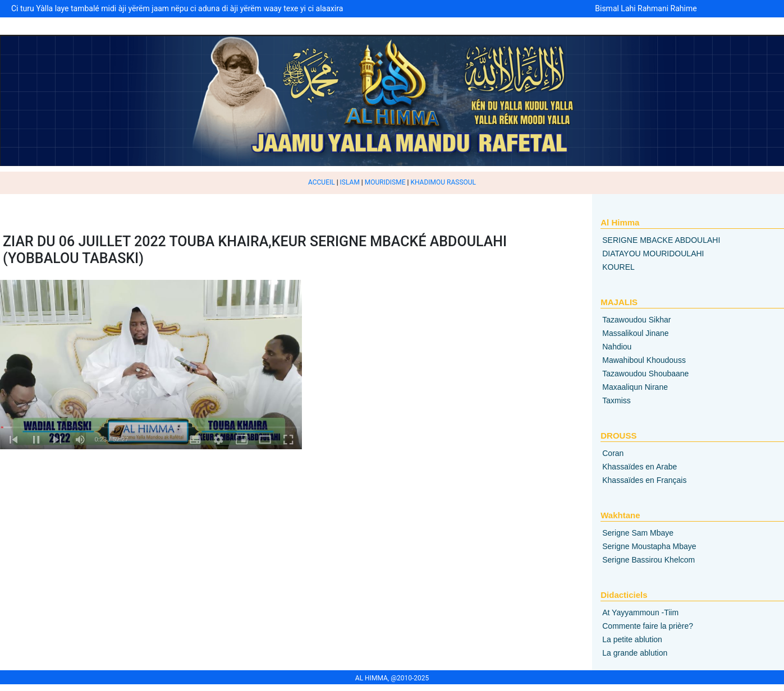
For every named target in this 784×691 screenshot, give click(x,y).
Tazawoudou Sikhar (636, 320)
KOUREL (618, 267)
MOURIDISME (385, 182)
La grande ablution (635, 653)
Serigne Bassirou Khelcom (648, 560)
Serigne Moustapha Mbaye (649, 546)
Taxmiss (616, 400)
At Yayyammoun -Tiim (640, 612)
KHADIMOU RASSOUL (443, 182)
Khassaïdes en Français (644, 480)
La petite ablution (632, 639)
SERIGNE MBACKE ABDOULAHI (661, 240)
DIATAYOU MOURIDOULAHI (653, 254)
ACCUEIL (322, 182)
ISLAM (350, 182)
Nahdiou (617, 347)
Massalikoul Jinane (635, 333)
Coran (613, 453)
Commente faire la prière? (648, 626)
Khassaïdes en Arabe (639, 467)
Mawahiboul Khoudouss (644, 360)
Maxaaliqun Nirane (635, 387)
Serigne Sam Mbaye (638, 533)
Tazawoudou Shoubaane (645, 374)
